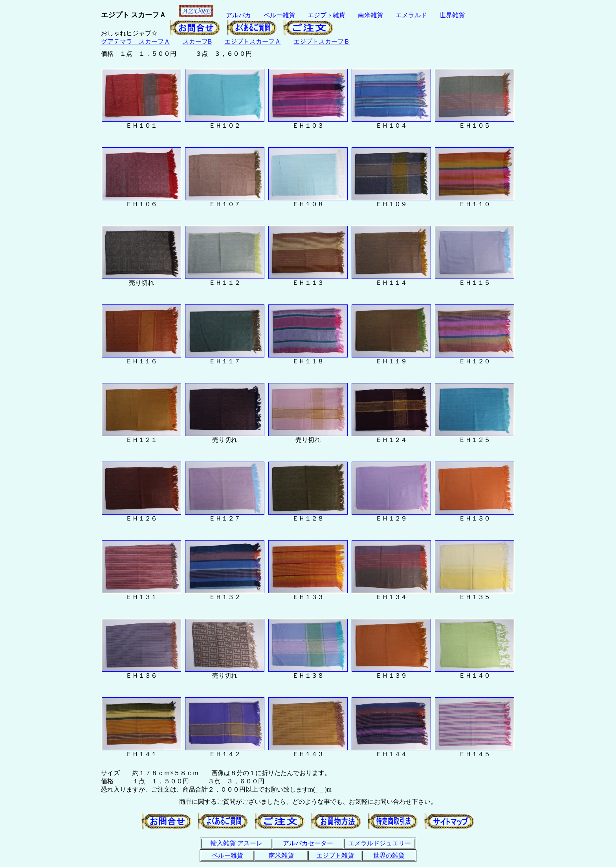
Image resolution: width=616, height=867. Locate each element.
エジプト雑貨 (326, 15)
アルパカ (238, 15)
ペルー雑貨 (279, 15)
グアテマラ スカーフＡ (136, 41)
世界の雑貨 (389, 855)
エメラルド (411, 15)
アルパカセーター (308, 843)
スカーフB (197, 41)
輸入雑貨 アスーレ (236, 843)
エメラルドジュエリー (379, 843)
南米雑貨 (370, 15)
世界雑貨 (452, 15)
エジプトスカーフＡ (253, 41)
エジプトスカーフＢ (322, 41)
